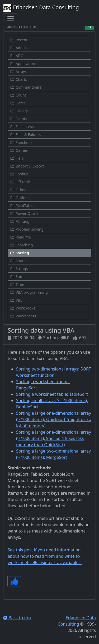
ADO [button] (17, 56)
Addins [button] (19, 48)
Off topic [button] (20, 182)
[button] (49, 253)
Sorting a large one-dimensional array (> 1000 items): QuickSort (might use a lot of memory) (54, 419)
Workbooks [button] (23, 308)
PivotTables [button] (23, 206)
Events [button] (18, 119)
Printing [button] (20, 221)
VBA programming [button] (29, 292)
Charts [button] (18, 79)
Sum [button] (17, 277)
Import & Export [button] (27, 166)
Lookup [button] (19, 174)
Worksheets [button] (23, 316)
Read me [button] (20, 237)
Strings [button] (19, 269)
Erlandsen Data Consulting (41, 8)
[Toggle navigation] (11, 19)
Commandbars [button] (26, 87)
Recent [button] (19, 40)
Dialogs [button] (19, 111)
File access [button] (22, 127)
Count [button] (18, 95)
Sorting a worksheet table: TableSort (52, 394)
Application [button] (23, 64)
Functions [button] (21, 142)
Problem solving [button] (27, 229)
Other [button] (18, 190)
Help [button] (17, 158)
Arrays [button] (18, 71)
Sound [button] (18, 261)
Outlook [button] (20, 198)
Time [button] (17, 284)
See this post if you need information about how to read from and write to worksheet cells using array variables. (45, 556)
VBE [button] (16, 300)
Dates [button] (18, 103)
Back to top (17, 618)
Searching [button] (21, 245)
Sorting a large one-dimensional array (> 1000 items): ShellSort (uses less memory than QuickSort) (54, 438)
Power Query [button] (24, 213)
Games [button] (19, 150)
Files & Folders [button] (25, 135)
